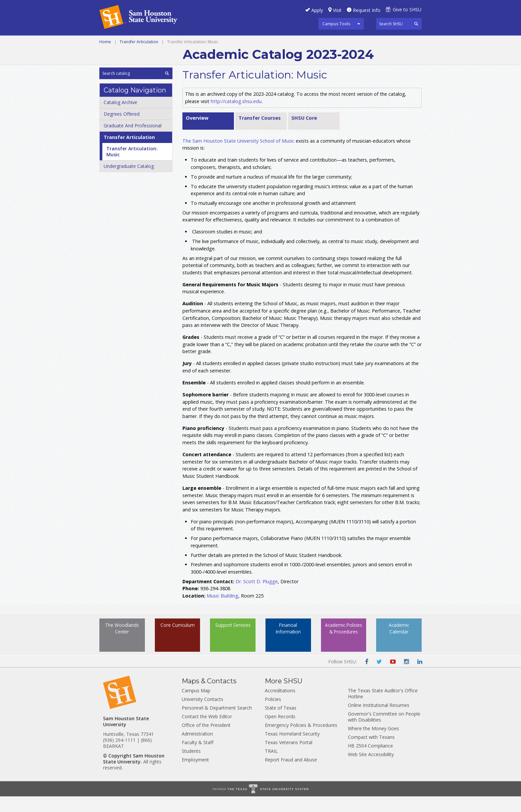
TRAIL (271, 767)
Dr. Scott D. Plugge (257, 597)
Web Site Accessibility (371, 770)
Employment (195, 775)
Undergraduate (121, 43)
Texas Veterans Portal (289, 758)
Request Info (367, 10)
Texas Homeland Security (292, 749)
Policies (273, 715)
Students (191, 767)
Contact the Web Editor (207, 732)
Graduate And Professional (133, 141)
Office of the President (206, 741)
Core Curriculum (178, 645)
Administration (197, 749)
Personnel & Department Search (217, 723)
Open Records (280, 732)
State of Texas (281, 723)
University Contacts (203, 715)
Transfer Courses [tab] (260, 134)
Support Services (233, 645)
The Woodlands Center (122, 649)
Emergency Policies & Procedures (301, 741)
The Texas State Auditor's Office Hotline (383, 709)
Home (105, 57)
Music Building (222, 611)
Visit (337, 10)
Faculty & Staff (198, 758)
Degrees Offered (122, 130)
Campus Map (196, 706)
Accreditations (280, 706)
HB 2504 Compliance (370, 761)
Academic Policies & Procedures (344, 649)
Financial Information (288, 645)
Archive (248, 43)
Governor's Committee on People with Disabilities (384, 732)
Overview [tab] (197, 134)
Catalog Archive (120, 118)
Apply (317, 10)
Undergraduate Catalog (129, 182)
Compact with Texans (371, 753)
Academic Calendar (399, 645)
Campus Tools (336, 24)
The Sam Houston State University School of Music (238, 156)
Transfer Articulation (139, 57)
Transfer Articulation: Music (132, 167)
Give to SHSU (407, 9)
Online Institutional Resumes (379, 721)
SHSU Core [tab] (304, 134)
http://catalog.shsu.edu (236, 117)
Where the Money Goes (373, 744)
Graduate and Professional (191, 43)
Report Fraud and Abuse (291, 775)
